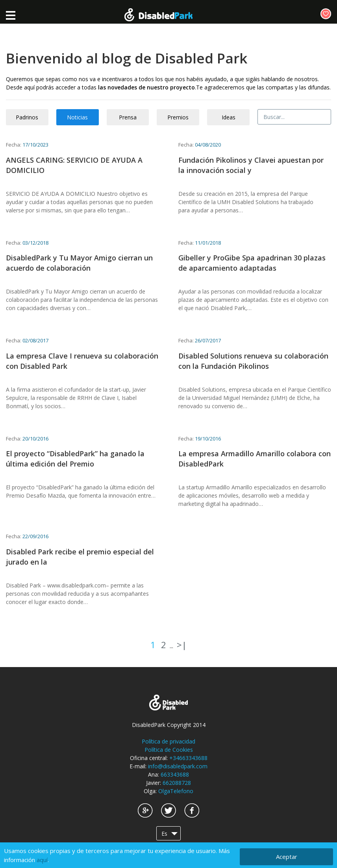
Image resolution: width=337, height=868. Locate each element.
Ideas (229, 117)
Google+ (145, 810)
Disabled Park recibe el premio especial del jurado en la (80, 557)
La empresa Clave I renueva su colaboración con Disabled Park (82, 361)
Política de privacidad (168, 741)
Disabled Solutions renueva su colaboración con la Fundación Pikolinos (253, 361)
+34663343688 (188, 758)
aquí (42, 860)
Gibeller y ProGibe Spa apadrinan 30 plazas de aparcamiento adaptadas (252, 263)
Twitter (168, 810)
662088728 (177, 783)
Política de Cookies (169, 750)
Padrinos (27, 117)
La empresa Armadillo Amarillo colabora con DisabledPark (255, 459)
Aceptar (287, 857)
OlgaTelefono (176, 791)
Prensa (128, 117)
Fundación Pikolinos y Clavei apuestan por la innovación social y (251, 165)
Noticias (77, 117)
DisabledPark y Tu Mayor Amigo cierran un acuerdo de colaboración (79, 263)
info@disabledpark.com (178, 766)
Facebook (192, 810)
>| (182, 645)
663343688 (175, 774)
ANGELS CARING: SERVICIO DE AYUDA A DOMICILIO (74, 165)
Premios (178, 117)
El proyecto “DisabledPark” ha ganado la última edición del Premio (75, 459)
